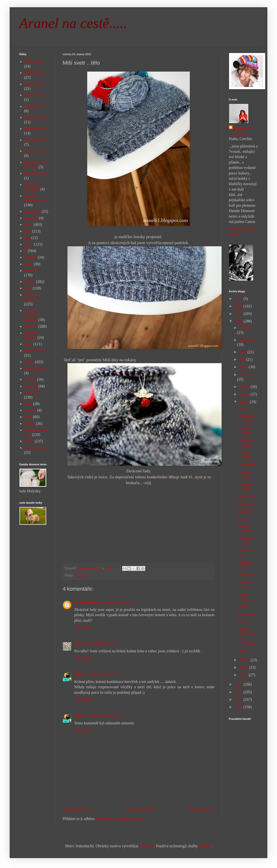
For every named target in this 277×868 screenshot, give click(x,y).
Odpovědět (83, 628)
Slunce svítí (247, 496)
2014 (239, 692)
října (243, 352)
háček (29, 244)
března (245, 660)
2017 (239, 314)
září (243, 359)
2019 (239, 299)
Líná (242, 622)
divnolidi (31, 218)
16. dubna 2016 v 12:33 (102, 674)
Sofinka (30, 379)
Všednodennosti (87, 602)
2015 (239, 684)
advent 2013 (34, 62)
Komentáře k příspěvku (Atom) (121, 819)
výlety (29, 441)
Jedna (243, 651)
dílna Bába (32, 211)
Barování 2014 (36, 129)
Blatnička (246, 511)
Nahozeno (246, 575)
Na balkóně (247, 464)
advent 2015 (34, 84)
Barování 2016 (36, 151)
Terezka (30, 410)
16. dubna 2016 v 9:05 (100, 644)
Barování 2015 (36, 140)
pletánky (81, 575)
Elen (28, 231)
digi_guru (147, 846)
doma (28, 224)
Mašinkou (246, 504)
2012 (239, 707)
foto (27, 238)
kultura (30, 282)
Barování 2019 (36, 173)
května (245, 394)
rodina (29, 362)
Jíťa (78, 644)
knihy (28, 264)
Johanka (30, 257)
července (246, 375)
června (245, 387)
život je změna (35, 448)
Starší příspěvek (201, 810)
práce (28, 344)
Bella (78, 674)
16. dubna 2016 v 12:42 (102, 716)
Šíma (28, 404)
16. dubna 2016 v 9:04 (119, 602)
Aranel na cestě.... (242, 130)
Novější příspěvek (78, 810)
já (26, 251)
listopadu (247, 340)
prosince (246, 328)
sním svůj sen (35, 368)
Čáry (242, 408)
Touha (243, 519)
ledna (244, 675)
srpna (244, 367)
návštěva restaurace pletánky (32, 315)
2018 (239, 306)
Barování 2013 (36, 117)
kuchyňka (32, 270)
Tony (28, 417)
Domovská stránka (140, 810)
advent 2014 (34, 73)
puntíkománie (35, 351)
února (244, 667)
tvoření (30, 424)
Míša (28, 288)
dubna (245, 402)
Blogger (205, 846)
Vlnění (244, 606)
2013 (239, 699)
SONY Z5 (32, 393)
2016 (239, 321)
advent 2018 (34, 95)
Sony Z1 (31, 386)
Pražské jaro (248, 614)
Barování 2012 (36, 106)
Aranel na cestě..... (73, 23)
